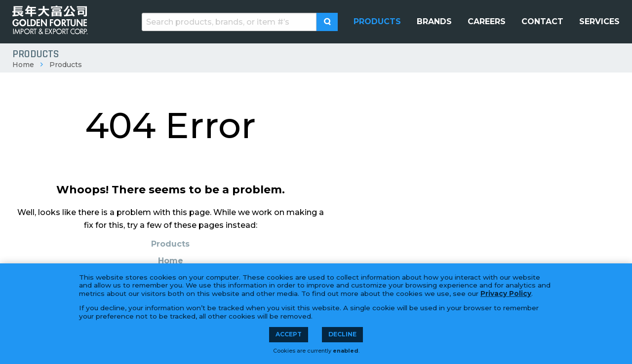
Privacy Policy (506, 293)
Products (66, 65)
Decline (342, 334)
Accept (289, 334)
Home (23, 65)
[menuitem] (377, 22)
